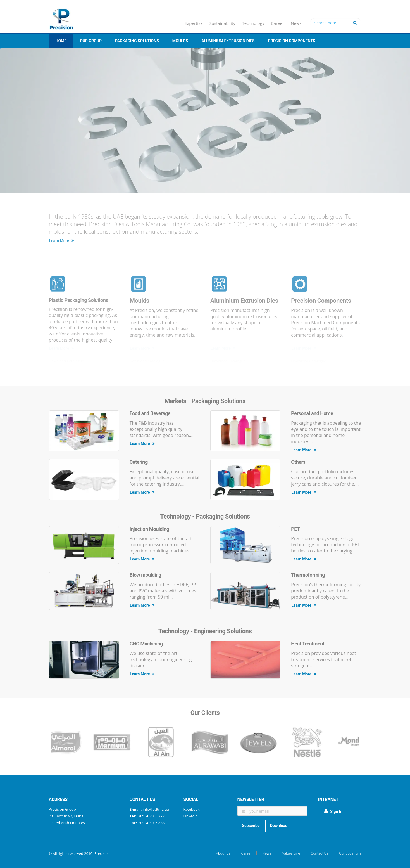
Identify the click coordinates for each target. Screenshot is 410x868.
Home (61, 41)
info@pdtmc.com (157, 809)
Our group (91, 41)
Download (279, 826)
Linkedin (191, 816)
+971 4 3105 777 (150, 816)
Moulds (180, 41)
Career (277, 23)
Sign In (333, 811)
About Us (223, 853)
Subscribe (251, 826)
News (296, 23)
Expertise (194, 23)
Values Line (291, 853)
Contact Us (320, 853)
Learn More (61, 241)
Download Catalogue (66, 361)
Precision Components (292, 41)
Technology (253, 23)
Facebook (192, 809)
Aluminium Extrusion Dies (228, 41)
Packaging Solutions (137, 41)
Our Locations (350, 853)
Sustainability (222, 23)
